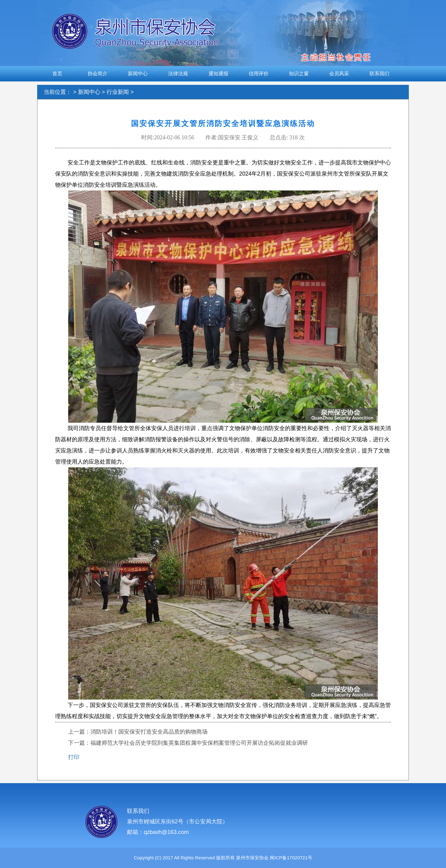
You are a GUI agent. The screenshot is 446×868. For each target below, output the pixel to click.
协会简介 (98, 74)
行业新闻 (118, 92)
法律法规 (178, 74)
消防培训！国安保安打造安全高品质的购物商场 (149, 732)
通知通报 (218, 74)
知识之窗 (299, 74)
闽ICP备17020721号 (290, 858)
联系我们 (379, 74)
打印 (74, 757)
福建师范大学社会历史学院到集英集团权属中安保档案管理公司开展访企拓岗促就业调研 (199, 743)
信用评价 (259, 74)
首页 (57, 74)
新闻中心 (138, 74)
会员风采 (339, 74)
